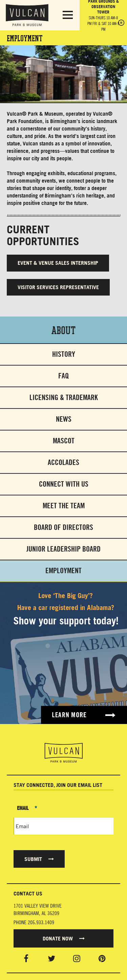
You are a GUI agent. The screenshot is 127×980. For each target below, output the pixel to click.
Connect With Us (64, 484)
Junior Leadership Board (63, 549)
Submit (39, 859)
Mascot (64, 441)
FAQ (63, 376)
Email (27, 808)
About (63, 330)
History (64, 354)
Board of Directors (63, 527)
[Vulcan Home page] (63, 753)
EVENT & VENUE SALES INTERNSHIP (58, 263)
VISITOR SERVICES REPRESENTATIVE (58, 287)
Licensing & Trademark (64, 398)
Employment (63, 571)
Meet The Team (64, 506)
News (64, 419)
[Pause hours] (121, 23)
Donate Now (64, 938)
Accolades (63, 462)
